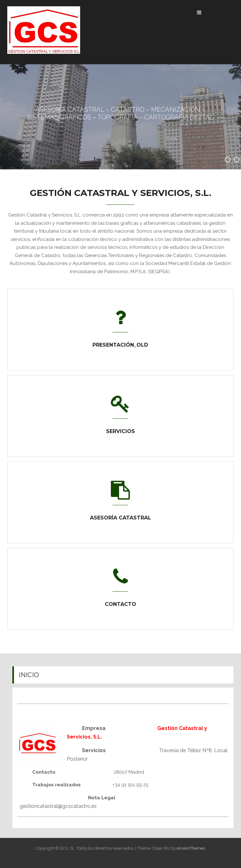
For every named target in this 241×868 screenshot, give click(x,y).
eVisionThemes (191, 848)
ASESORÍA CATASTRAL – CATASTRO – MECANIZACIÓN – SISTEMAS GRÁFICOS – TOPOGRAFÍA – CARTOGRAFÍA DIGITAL (120, 113)
